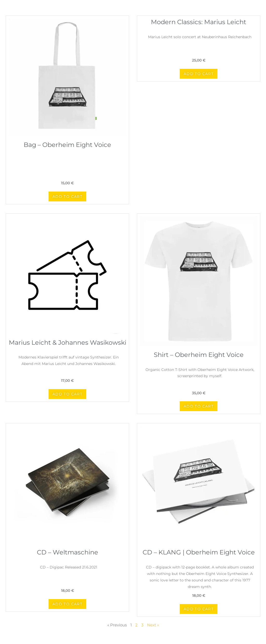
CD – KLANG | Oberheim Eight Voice (199, 552)
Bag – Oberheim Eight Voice (67, 145)
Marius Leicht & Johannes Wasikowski (67, 343)
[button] (67, 196)
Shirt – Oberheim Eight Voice (199, 355)
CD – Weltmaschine (68, 552)
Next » (153, 625)
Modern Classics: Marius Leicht (199, 22)
